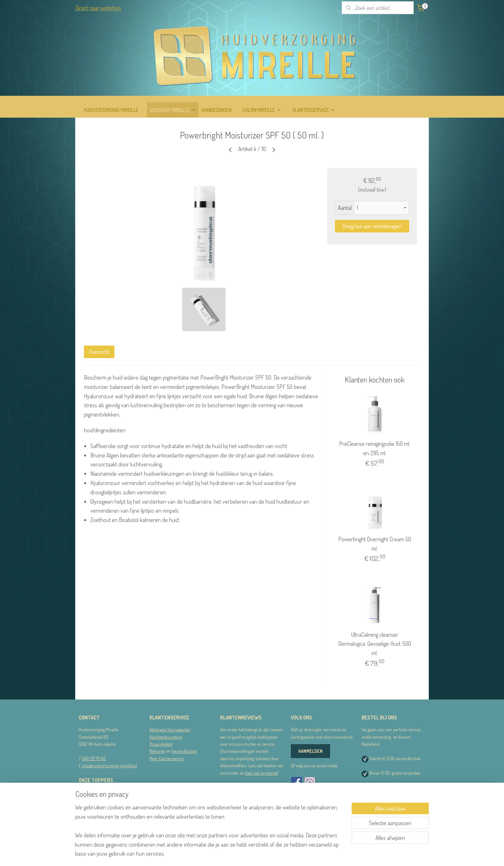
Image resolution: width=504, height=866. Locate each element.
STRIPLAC (87, 807)
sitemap (241, 854)
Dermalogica (90, 800)
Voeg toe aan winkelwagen (372, 226)
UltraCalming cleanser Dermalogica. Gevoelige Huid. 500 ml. (375, 644)
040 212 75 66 (94, 758)
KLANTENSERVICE (314, 110)
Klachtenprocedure (166, 737)
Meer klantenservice (166, 758)
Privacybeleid (161, 744)
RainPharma (89, 792)
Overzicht (99, 352)
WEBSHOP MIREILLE (173, 110)
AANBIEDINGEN (216, 110)
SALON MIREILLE (262, 110)
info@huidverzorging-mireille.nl (109, 766)
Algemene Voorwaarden (170, 730)
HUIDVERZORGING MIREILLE (111, 110)
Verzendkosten (184, 751)
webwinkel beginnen (270, 854)
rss (251, 854)
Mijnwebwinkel (313, 854)
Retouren (157, 751)
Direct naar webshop (98, 8)
